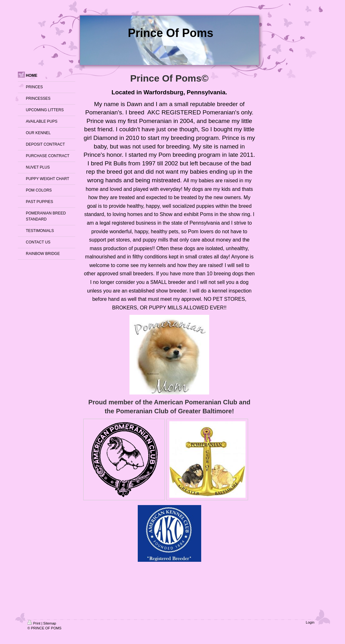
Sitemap (50, 623)
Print (34, 623)
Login (310, 622)
